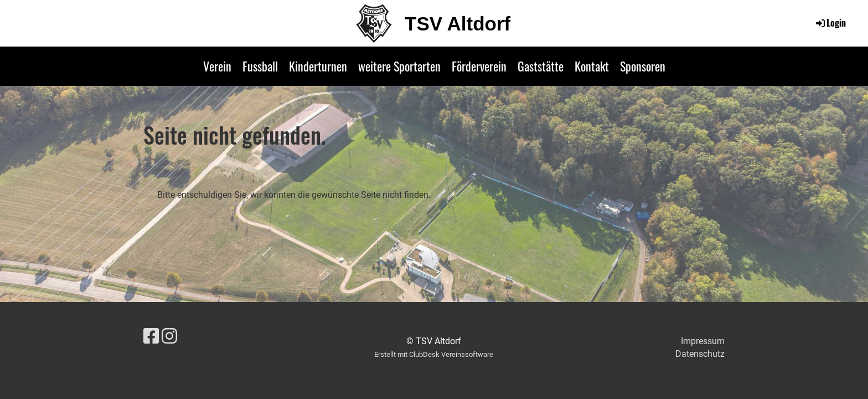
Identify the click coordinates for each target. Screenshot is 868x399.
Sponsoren (643, 66)
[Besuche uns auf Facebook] (151, 336)
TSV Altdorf (458, 24)
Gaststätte (541, 66)
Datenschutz (700, 354)
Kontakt (592, 66)
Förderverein (479, 66)
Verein (217, 66)
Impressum (703, 341)
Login (830, 23)
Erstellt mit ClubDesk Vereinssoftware (434, 354)
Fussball (260, 66)
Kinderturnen (318, 66)
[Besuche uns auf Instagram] (169, 336)
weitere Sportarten (399, 66)
